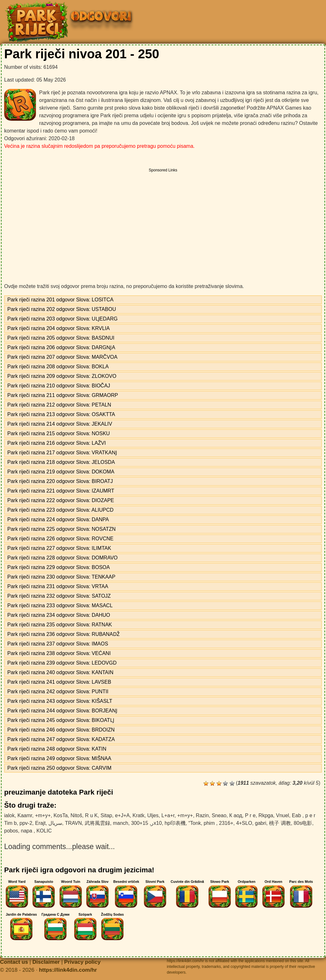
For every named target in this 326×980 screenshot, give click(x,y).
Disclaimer (46, 962)
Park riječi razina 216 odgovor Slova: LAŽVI (57, 443)
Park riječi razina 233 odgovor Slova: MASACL (60, 605)
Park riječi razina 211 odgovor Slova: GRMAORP (63, 395)
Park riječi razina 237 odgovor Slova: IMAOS (58, 644)
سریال (55, 823)
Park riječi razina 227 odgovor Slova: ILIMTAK (59, 548)
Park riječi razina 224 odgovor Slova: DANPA (58, 519)
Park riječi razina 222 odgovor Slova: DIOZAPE (61, 500)
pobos (11, 831)
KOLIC (44, 831)
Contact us (14, 962)
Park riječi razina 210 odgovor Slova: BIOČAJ (59, 386)
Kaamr (25, 815)
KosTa (60, 815)
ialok (9, 815)
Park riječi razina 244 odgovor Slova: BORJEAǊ (62, 711)
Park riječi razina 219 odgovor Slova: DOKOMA (61, 472)
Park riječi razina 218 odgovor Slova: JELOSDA (61, 462)
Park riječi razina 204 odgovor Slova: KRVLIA (59, 328)
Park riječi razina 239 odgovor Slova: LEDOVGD (62, 663)
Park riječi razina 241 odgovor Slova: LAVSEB (59, 682)
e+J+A (122, 815)
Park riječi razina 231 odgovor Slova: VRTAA (58, 586)
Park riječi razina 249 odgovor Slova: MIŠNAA (59, 758)
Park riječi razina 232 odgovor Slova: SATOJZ (59, 596)
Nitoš (76, 815)
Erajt (40, 823)
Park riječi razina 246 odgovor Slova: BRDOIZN (61, 730)
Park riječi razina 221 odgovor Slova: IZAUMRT (61, 491)
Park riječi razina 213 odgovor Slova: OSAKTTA (61, 414)
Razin (202, 815)
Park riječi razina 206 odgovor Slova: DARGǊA (61, 347)
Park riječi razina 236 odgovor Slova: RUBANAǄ (64, 634)
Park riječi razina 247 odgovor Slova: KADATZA (61, 739)
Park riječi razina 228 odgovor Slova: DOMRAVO (63, 558)
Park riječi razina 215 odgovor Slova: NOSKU (59, 433)
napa (27, 831)
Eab (297, 815)
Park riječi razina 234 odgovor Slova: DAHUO (59, 615)
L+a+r (168, 815)
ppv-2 (26, 823)
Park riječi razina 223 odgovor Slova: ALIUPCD (60, 510)
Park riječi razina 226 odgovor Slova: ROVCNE (60, 539)
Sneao (219, 815)
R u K (91, 815)
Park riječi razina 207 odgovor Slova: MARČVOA (62, 357)
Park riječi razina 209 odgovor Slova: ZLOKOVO (62, 376)
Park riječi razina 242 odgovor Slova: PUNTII (58, 692)
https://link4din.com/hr (68, 970)
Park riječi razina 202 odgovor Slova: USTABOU (62, 309)
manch (121, 823)
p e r (310, 815)
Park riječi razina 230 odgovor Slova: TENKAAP (61, 577)
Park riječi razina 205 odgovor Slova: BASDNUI (61, 338)
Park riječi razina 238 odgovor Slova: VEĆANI (59, 653)
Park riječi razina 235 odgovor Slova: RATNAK (60, 625)
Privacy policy (82, 962)
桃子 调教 (280, 823)
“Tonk (195, 823)
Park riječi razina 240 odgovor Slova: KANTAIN (60, 672)
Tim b (10, 823)
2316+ (226, 823)
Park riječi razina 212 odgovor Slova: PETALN (59, 405)
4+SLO (244, 823)
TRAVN (73, 823)
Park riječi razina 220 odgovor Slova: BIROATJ (60, 481)
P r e (250, 815)
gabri (261, 823)
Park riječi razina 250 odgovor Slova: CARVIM (59, 768)
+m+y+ (43, 815)
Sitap (106, 815)
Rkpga (266, 815)
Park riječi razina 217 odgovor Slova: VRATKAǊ (62, 453)
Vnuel (283, 815)
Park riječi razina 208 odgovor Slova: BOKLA (58, 367)
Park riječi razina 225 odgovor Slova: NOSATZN (61, 529)
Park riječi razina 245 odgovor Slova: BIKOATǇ (61, 720)
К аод (236, 815)
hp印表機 (175, 823)
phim (210, 823)
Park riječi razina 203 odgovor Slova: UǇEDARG (62, 319)
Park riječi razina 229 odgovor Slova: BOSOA (59, 567)
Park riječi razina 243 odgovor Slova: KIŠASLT (60, 701)
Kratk (138, 815)
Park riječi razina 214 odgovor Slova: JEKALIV (60, 424)
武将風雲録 (97, 823)
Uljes (153, 815)
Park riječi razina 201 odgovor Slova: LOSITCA (60, 300)
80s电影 (303, 823)
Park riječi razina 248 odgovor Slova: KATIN (57, 749)
